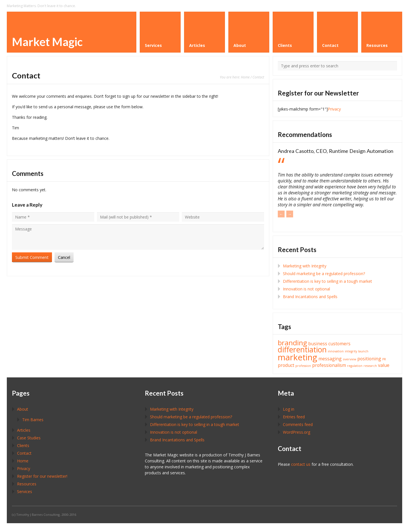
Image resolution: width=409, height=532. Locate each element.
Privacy (334, 109)
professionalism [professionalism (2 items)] (329, 365)
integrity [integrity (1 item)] (351, 351)
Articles (24, 430)
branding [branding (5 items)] (292, 343)
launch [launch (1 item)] (363, 351)
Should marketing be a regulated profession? (324, 274)
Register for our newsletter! (42, 476)
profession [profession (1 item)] (303, 366)
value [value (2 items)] (384, 365)
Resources (27, 484)
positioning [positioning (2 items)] (369, 359)
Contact (24, 453)
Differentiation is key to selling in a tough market (327, 281)
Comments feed (298, 424)
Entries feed (294, 417)
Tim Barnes (33, 420)
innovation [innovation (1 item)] (336, 351)
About (23, 409)
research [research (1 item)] (370, 366)
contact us (301, 464)
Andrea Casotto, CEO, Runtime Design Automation (336, 151)
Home (245, 77)
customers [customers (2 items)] (339, 344)
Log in (289, 409)
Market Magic (47, 42)
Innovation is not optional (306, 289)
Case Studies (29, 438)
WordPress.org (297, 432)
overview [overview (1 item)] (349, 359)
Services (25, 492)
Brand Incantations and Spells (310, 297)
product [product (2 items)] (286, 365)
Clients (23, 445)
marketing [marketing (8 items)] (298, 357)
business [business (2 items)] (318, 344)
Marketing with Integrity (305, 266)
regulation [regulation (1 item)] (355, 366)
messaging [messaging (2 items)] (330, 359)
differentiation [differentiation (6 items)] (302, 350)
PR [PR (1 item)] (384, 359)
